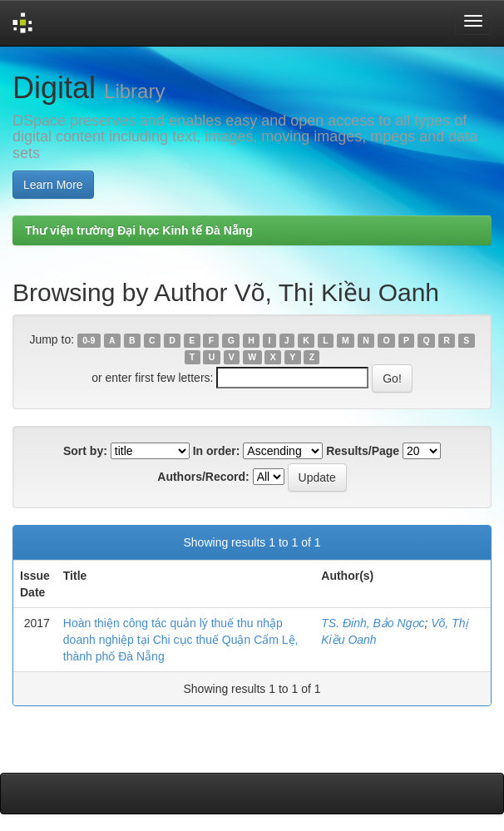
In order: (217, 451)
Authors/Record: (203, 477)
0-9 (89, 340)
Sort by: (85, 451)
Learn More (53, 185)
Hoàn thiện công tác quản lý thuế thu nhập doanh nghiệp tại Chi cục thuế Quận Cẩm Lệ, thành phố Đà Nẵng (181, 640)
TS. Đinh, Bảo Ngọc (373, 623)
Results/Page (363, 451)
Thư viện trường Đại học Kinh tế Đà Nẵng (139, 230)
